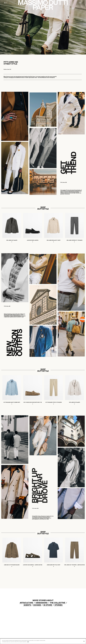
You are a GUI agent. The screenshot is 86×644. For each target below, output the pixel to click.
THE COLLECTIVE (58, 603)
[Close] (84, 641)
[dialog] (43, 641)
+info (28, 642)
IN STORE (48, 605)
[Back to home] (6, 3)
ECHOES (37, 605)
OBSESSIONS (41, 603)
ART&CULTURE (26, 603)
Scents (27, 605)
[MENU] (80, 3)
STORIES (58, 605)
